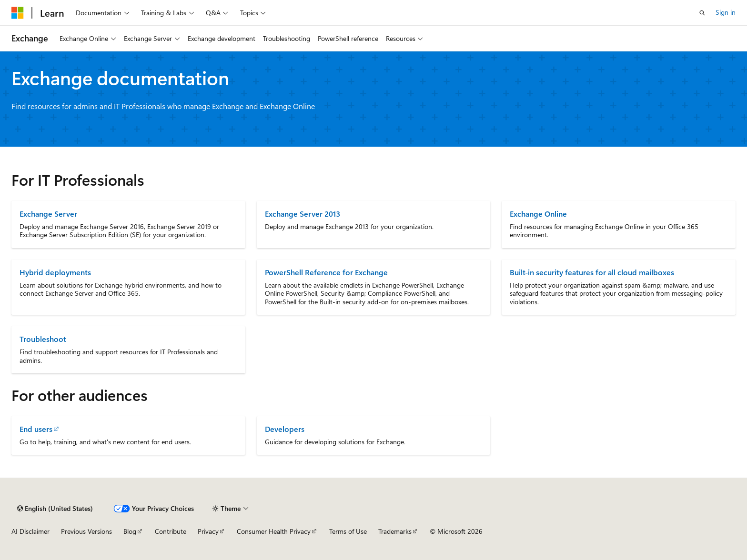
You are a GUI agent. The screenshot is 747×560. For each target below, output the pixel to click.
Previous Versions (86, 531)
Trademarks (395, 531)
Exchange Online (538, 214)
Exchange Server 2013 (303, 214)
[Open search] (702, 13)
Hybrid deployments (55, 272)
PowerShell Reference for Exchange (326, 272)
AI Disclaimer (30, 531)
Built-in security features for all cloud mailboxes (592, 272)
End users (36, 429)
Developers (285, 429)
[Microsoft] (18, 13)
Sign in (726, 12)
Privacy (208, 531)
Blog (130, 531)
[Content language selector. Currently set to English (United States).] (55, 509)
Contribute (171, 531)
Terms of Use (348, 531)
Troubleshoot (43, 339)
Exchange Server (48, 214)
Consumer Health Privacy (274, 531)
